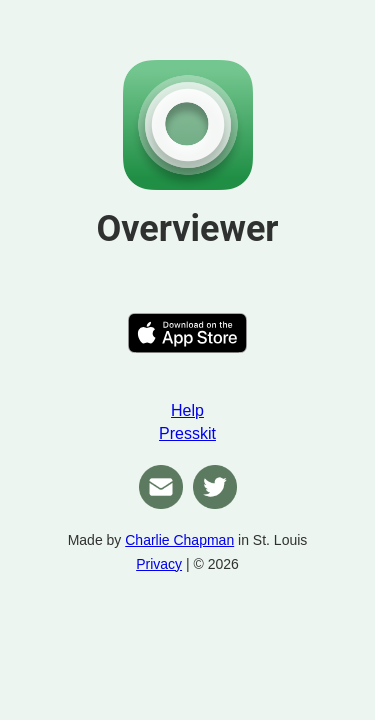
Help (187, 410)
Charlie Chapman (179, 540)
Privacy (159, 564)
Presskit (187, 433)
